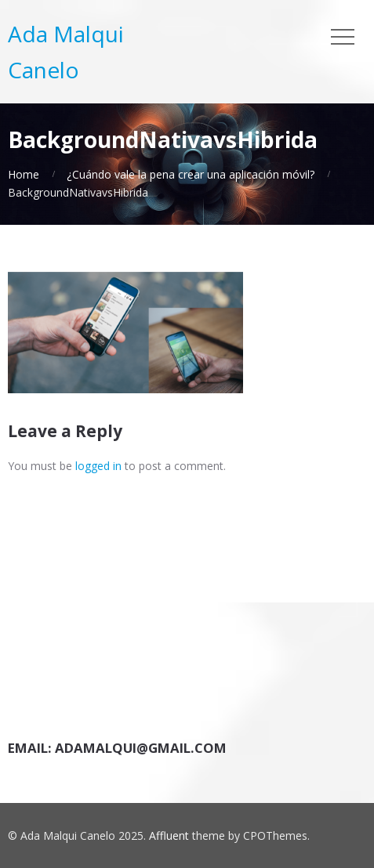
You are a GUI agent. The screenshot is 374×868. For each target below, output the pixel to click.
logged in (98, 466)
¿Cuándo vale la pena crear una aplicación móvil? (191, 174)
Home (24, 174)
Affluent (169, 835)
